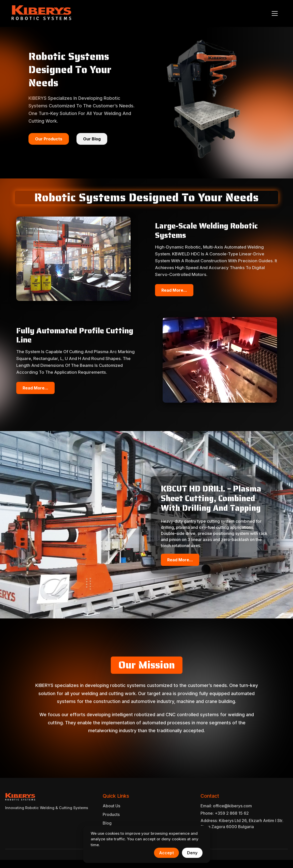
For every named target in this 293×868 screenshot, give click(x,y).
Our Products (49, 139)
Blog (107, 823)
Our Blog (92, 139)
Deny (192, 853)
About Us (111, 806)
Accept (166, 853)
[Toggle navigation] (275, 13)
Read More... (174, 290)
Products (111, 814)
